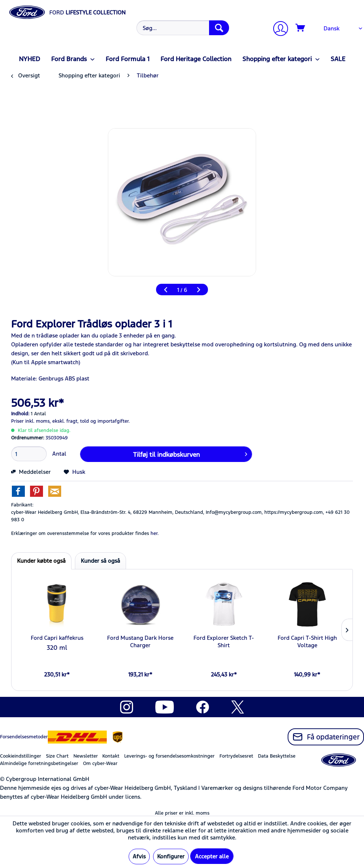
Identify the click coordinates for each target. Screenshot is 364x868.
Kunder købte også (41, 561)
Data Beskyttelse (277, 756)
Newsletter (86, 756)
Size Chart (57, 756)
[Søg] (219, 28)
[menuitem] (182, 28)
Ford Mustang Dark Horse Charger (140, 641)
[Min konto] (278, 29)
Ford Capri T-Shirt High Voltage (307, 641)
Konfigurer (171, 856)
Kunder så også (100, 561)
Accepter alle (212, 856)
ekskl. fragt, (65, 421)
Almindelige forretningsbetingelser (39, 764)
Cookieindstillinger (21, 756)
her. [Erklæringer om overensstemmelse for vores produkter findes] (155, 533)
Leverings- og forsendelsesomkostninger (169, 756)
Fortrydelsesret (236, 756)
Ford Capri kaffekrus (57, 638)
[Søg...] (183, 28)
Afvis (139, 856)
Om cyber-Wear (100, 764)
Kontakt (111, 756)
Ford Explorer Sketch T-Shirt (224, 641)
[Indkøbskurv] (301, 28)
